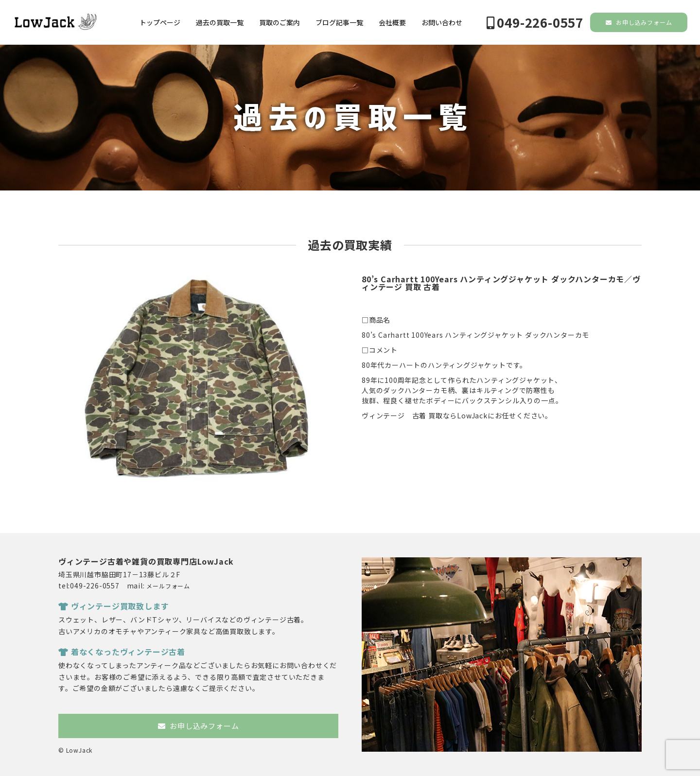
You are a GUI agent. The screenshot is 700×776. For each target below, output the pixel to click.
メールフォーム (168, 586)
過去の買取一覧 (220, 22)
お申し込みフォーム (639, 22)
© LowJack (75, 750)
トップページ (160, 22)
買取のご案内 (280, 22)
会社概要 (392, 22)
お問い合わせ (442, 22)
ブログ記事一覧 (339, 22)
